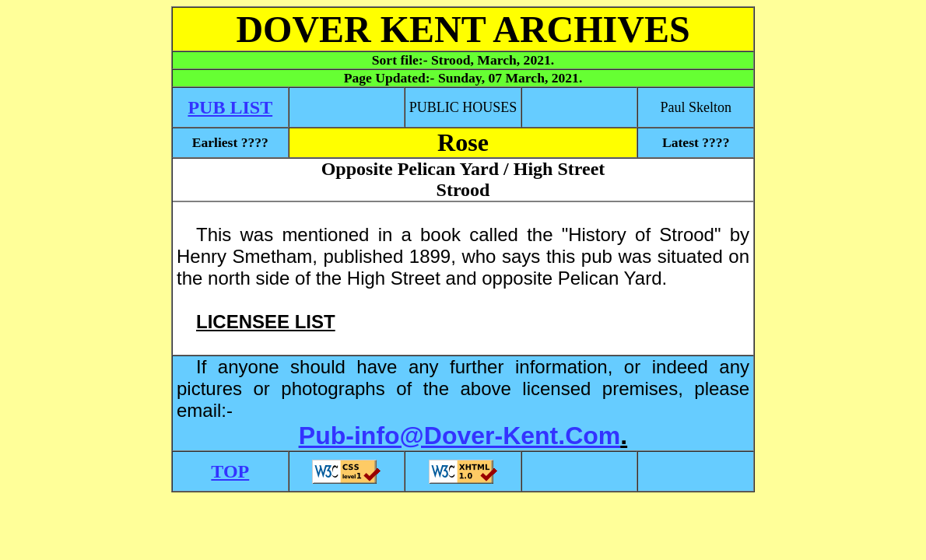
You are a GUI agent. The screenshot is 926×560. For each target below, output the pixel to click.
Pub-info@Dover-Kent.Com (459, 436)
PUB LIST (230, 107)
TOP (230, 471)
